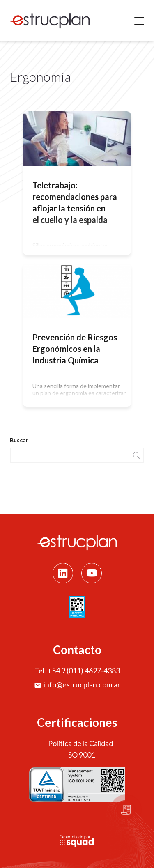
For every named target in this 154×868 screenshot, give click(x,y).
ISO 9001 (80, 755)
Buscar (19, 440)
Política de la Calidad (80, 743)
